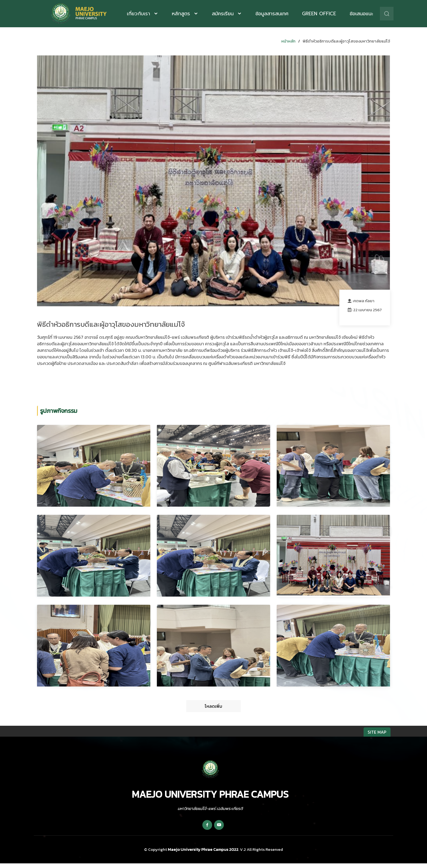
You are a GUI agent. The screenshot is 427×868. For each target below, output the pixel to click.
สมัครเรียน (224, 14)
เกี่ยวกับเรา (139, 14)
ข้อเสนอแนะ (361, 14)
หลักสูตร (182, 14)
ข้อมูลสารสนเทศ (272, 14)
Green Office (319, 14)
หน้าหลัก (288, 41)
